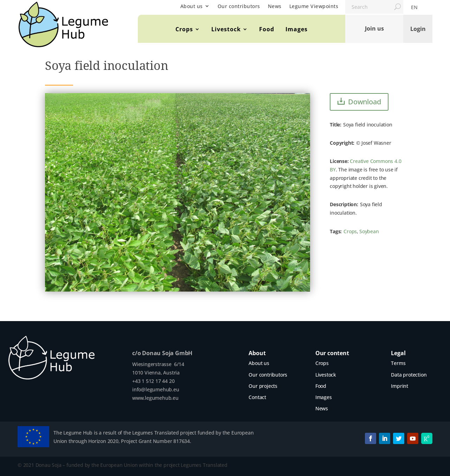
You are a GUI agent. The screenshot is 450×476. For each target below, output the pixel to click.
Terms (398, 363)
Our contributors (239, 6)
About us (192, 6)
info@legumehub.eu (156, 389)
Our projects (263, 386)
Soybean (369, 231)
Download (364, 102)
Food (267, 29)
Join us (374, 28)
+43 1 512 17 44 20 (153, 381)
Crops (184, 29)
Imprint (400, 386)
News (275, 6)
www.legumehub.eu (155, 398)
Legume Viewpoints (314, 6)
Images (297, 29)
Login (418, 28)
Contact (257, 397)
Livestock (226, 29)
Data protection (409, 375)
